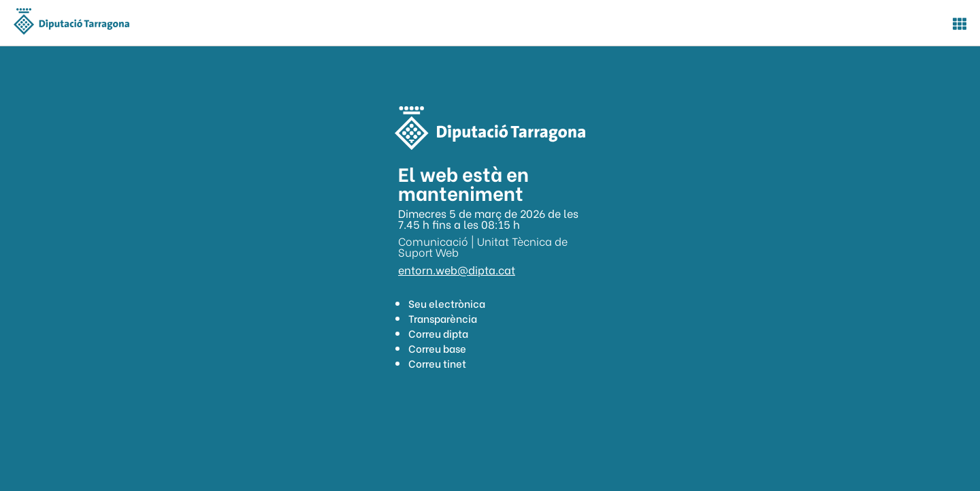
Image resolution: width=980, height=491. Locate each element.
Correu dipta (438, 333)
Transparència (443, 318)
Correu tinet (437, 363)
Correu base (437, 348)
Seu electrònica (447, 303)
